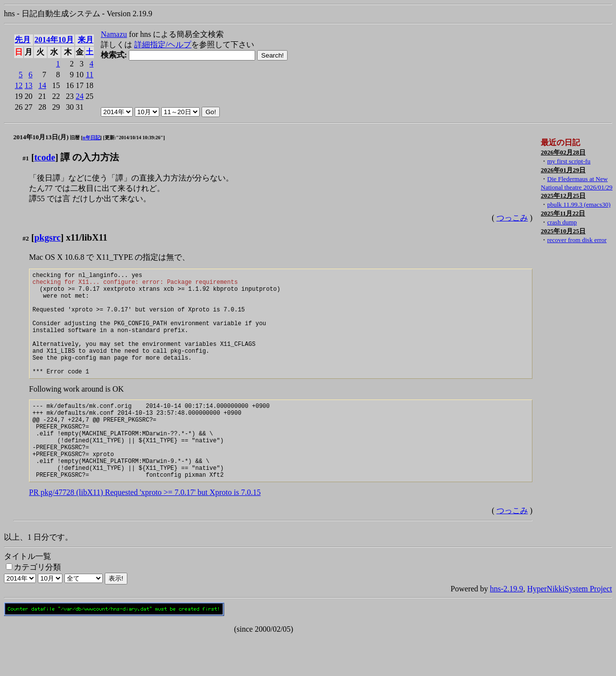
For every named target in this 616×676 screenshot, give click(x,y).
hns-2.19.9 (507, 627)
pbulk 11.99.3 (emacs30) (579, 204)
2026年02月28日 (563, 152)
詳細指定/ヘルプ (163, 45)
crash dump (562, 222)
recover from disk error (577, 240)
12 (19, 85)
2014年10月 (54, 40)
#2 (26, 238)
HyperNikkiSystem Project (570, 627)
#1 (26, 158)
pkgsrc (48, 237)
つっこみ (512, 218)
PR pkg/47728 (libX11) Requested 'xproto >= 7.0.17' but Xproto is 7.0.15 (145, 531)
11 (90, 75)
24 (80, 96)
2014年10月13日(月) (41, 137)
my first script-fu (569, 161)
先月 (23, 40)
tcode (45, 157)
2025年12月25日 (563, 196)
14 (42, 85)
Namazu (114, 34)
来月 (86, 40)
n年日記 (91, 138)
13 (29, 85)
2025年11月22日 (563, 213)
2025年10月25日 (563, 231)
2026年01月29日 (563, 170)
